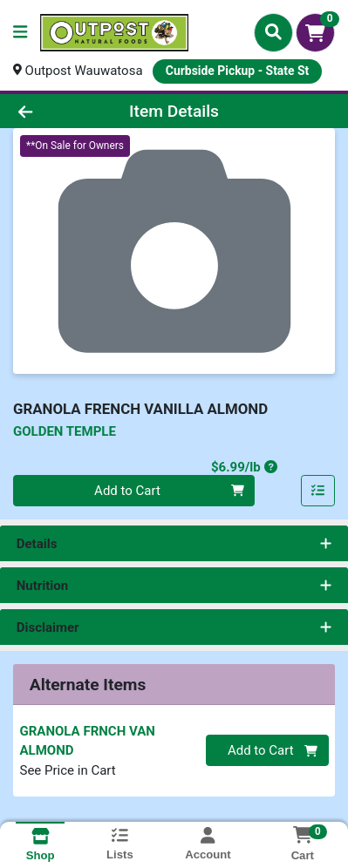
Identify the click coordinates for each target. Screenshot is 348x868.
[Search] (273, 32)
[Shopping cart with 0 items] (315, 33)
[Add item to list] (318, 491)
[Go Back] (53, 111)
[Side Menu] (20, 33)
